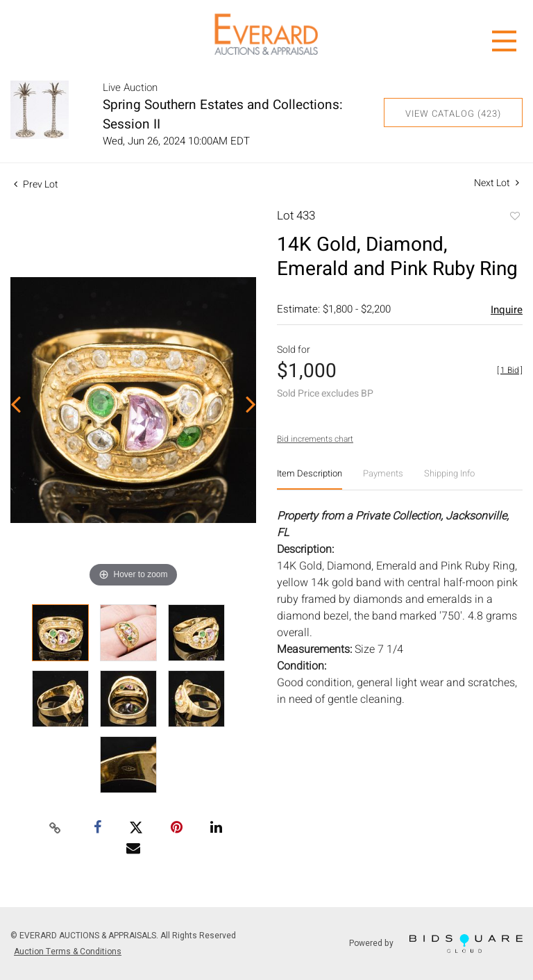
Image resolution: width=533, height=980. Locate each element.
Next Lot (497, 183)
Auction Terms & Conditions (68, 952)
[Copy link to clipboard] (56, 829)
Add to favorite (514, 217)
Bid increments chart (315, 439)
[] (510, 370)
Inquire (507, 310)
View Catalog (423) (453, 114)
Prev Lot (36, 184)
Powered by (436, 944)
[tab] (310, 479)
